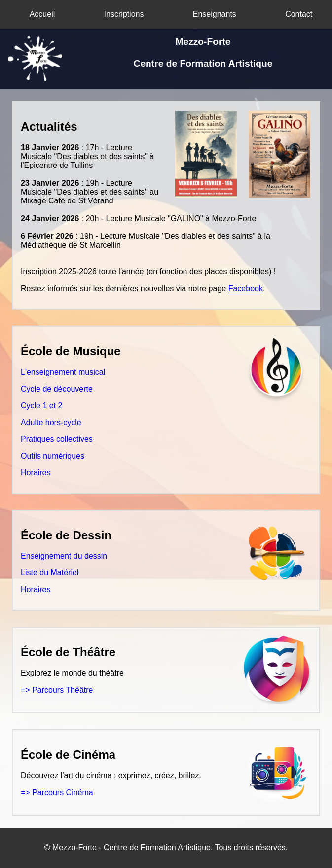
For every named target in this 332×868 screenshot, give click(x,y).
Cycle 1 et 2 (41, 406)
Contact (299, 14)
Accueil (42, 14)
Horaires (36, 473)
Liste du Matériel (50, 573)
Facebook (246, 288)
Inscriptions (124, 14)
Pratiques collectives (57, 439)
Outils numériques (53, 456)
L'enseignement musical (63, 372)
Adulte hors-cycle (51, 422)
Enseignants (215, 14)
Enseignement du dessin (64, 556)
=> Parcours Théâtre (57, 690)
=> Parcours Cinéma (57, 792)
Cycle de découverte (57, 389)
